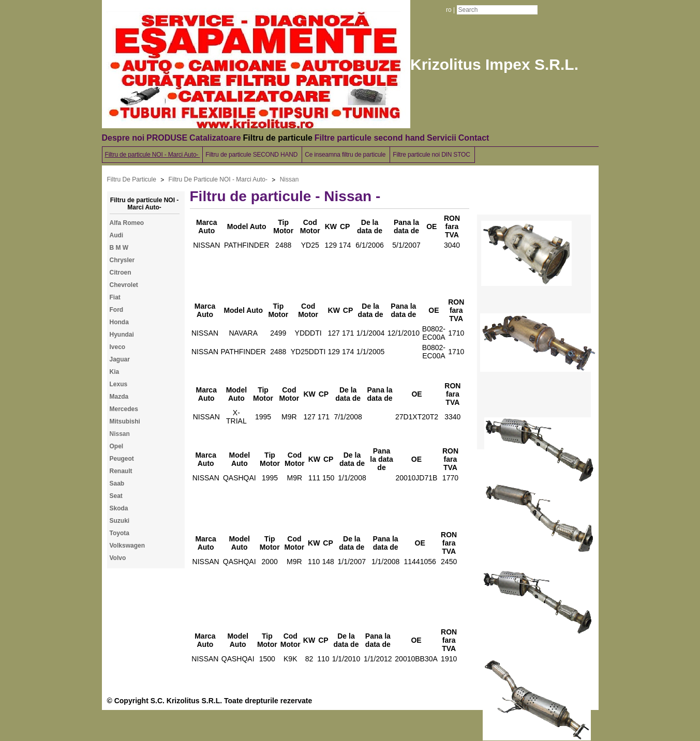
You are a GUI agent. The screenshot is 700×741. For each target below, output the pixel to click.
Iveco (118, 347)
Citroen (121, 273)
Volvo (118, 558)
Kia (115, 372)
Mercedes (124, 409)
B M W (119, 248)
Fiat (115, 297)
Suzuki (120, 521)
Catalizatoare (215, 138)
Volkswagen (127, 546)
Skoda (119, 508)
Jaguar (120, 359)
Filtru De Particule (132, 179)
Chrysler (122, 260)
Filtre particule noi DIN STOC (432, 155)
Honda (119, 322)
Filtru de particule (278, 138)
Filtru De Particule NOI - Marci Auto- (218, 179)
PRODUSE (167, 138)
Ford (117, 310)
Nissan (289, 179)
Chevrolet (124, 285)
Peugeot (122, 459)
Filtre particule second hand (370, 138)
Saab (117, 483)
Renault (121, 471)
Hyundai (122, 335)
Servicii (442, 138)
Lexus (119, 384)
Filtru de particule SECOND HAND (252, 155)
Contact (474, 138)
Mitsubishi (125, 421)
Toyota (120, 533)
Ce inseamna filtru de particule (346, 155)
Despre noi (123, 138)
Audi (117, 235)
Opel (117, 446)
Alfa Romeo (127, 223)
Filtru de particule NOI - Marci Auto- (153, 155)
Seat (116, 496)
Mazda (119, 397)
